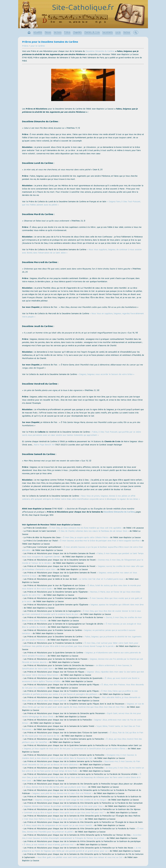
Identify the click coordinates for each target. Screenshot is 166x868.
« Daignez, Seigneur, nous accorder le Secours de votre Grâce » (106, 375)
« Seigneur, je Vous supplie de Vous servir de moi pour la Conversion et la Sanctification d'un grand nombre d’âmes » (75, 749)
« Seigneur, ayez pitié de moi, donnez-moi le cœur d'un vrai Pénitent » (62, 794)
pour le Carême (38, 46)
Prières (67, 32)
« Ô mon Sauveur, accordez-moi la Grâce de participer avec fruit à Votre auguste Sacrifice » (100, 541)
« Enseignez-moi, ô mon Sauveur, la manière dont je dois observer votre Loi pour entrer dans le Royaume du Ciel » (79, 757)
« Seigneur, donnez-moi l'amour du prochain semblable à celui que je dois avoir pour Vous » (63, 806)
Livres (118, 32)
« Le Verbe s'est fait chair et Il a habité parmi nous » (101, 579)
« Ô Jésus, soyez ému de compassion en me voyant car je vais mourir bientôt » (58, 826)
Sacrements (108, 32)
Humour (127, 32)
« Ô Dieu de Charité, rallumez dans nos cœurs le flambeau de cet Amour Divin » (93, 531)
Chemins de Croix (92, 32)
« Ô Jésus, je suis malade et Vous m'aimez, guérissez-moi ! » (49, 845)
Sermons (58, 32)
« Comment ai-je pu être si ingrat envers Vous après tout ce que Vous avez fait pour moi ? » (64, 813)
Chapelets (77, 32)
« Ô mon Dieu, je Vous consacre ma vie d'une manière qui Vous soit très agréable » (85, 528)
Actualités (38, 32)
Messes (48, 32)
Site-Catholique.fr (83, 8)
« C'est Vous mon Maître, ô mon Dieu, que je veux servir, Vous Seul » (53, 819)
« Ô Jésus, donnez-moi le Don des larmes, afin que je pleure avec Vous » (55, 787)
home (29, 33)
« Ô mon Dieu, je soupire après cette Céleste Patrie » (85, 538)
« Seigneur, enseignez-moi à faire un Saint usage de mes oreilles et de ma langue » (70, 800)
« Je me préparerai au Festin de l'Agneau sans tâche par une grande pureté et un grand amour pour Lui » (81, 850)
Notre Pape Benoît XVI (44, 445)
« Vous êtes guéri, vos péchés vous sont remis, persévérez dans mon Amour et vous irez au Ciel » (80, 858)
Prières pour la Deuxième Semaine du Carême (50, 42)
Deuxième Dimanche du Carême (100, 51)
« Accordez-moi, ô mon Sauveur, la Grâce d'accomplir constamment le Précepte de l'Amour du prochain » (82, 837)
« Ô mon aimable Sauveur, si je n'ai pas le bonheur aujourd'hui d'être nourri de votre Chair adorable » (83, 549)
